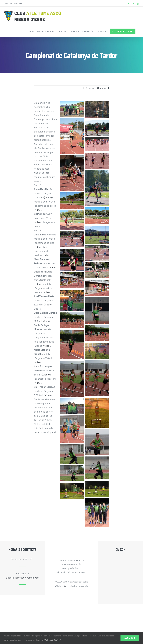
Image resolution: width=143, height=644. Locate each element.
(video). (53, 267)
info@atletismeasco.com (13, 3)
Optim (66, 586)
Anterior (90, 88)
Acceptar (130, 638)
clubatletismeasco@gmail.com (22, 578)
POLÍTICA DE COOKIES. (52, 640)
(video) (48, 197)
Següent (102, 88)
